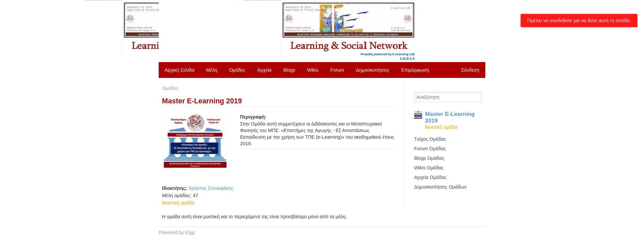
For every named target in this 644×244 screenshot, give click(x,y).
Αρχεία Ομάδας (430, 177)
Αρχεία (264, 70)
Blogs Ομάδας (429, 158)
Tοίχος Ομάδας (430, 139)
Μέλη (212, 70)
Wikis (313, 70)
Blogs (289, 70)
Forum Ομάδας (430, 149)
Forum (337, 70)
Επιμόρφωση (415, 70)
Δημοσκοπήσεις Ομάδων (440, 187)
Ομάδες (237, 70)
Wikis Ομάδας (429, 168)
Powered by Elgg (177, 232)
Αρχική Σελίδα (179, 70)
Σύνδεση (470, 70)
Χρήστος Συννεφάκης (211, 188)
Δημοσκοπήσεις (373, 70)
